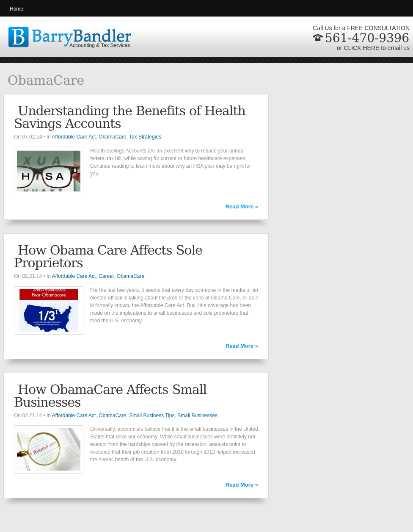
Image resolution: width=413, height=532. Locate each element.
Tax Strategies (145, 137)
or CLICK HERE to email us (373, 48)
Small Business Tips (152, 416)
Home (17, 9)
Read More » (242, 206)
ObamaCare (112, 137)
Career (106, 276)
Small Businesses (197, 416)
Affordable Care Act (74, 137)
